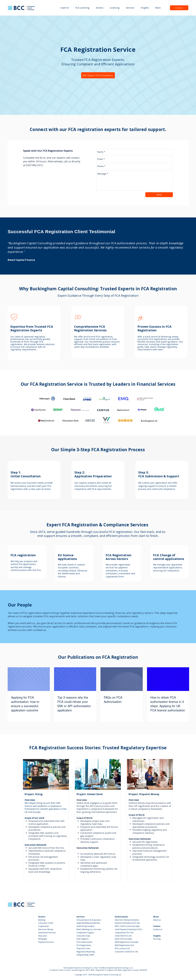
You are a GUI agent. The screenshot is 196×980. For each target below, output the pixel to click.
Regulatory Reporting (86, 952)
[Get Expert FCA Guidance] (98, 75)
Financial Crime (83, 948)
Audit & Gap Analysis (86, 926)
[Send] (159, 195)
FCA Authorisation (84, 942)
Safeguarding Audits (85, 955)
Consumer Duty (83, 936)
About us (157, 920)
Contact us (158, 929)
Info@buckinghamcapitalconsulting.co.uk (116, 968)
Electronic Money (46, 929)
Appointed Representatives (88, 923)
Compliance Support (85, 933)
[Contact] (179, 8)
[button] (64, 8)
